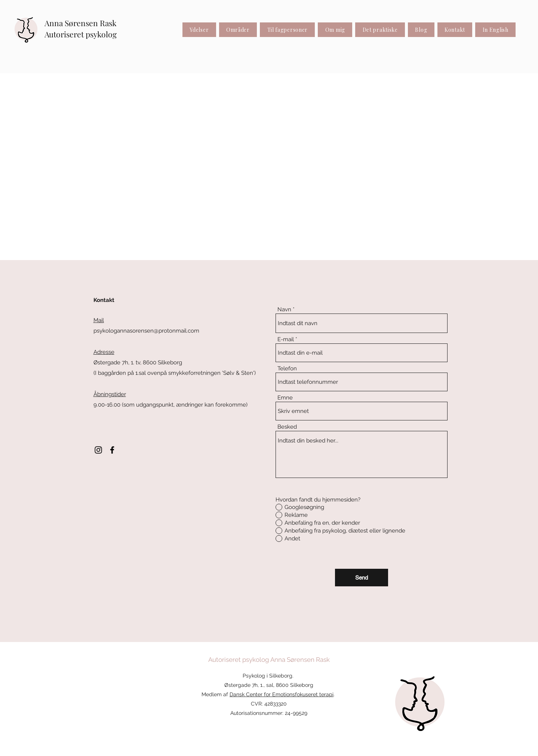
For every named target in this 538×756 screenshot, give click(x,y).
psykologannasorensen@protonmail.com (146, 331)
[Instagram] (98, 450)
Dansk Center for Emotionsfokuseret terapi (282, 694)
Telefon (287, 369)
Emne (285, 398)
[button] (238, 30)
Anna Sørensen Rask (81, 23)
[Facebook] (112, 450)
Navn (284, 310)
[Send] (362, 578)
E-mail (286, 340)
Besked (287, 427)
